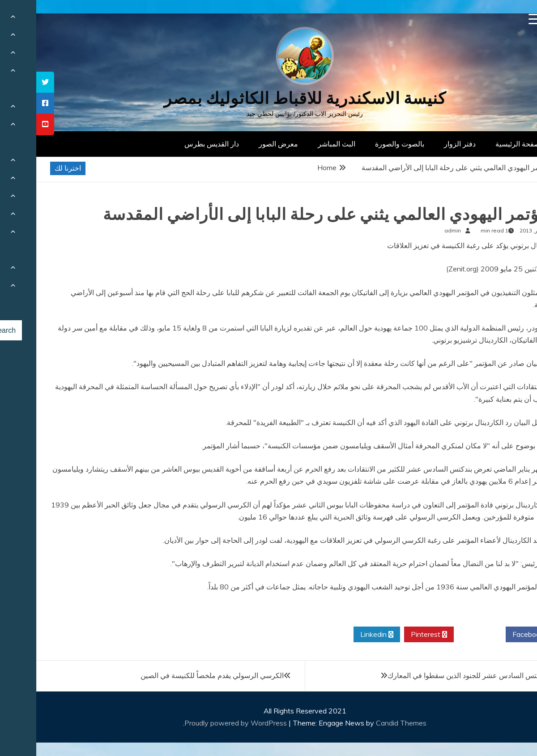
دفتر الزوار (424, 144)
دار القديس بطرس (175, 144)
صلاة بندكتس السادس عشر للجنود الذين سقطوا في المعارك (439, 675)
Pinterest (393, 635)
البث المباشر (300, 144)
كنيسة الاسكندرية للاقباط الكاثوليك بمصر (269, 98)
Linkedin (341, 635)
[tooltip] (9, 82)
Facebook (495, 635)
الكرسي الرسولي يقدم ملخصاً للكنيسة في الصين (176, 675)
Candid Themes (365, 723)
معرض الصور (242, 144)
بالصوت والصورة (363, 144)
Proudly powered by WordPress (200, 723)
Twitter (443, 635)
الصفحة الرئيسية (484, 144)
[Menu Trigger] (498, 19)
